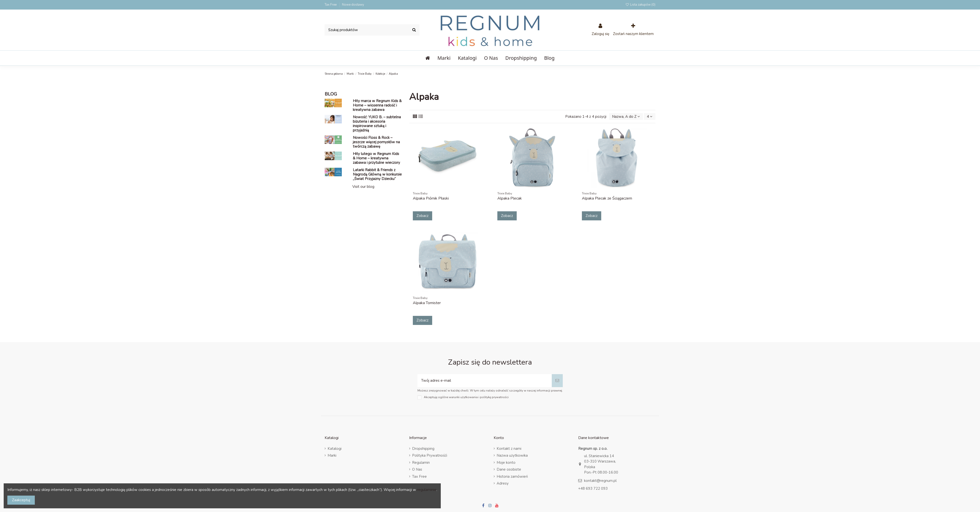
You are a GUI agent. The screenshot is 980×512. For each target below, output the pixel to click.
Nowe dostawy (353, 5)
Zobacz (423, 216)
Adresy (503, 483)
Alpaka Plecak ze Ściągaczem (607, 198)
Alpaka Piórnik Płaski (431, 198)
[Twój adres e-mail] (485, 381)
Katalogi (335, 449)
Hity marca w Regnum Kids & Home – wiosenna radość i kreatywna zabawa (377, 105)
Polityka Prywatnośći (430, 455)
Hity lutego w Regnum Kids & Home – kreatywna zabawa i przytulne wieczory (376, 158)
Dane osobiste (509, 469)
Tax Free (331, 5)
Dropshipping (423, 449)
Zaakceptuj (21, 500)
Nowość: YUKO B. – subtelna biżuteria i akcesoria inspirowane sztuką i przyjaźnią (377, 124)
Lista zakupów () (640, 5)
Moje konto (506, 463)
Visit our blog (363, 187)
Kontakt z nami (509, 449)
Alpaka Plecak (510, 198)
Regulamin (421, 463)
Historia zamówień (512, 476)
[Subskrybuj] (557, 381)
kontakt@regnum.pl (600, 481)
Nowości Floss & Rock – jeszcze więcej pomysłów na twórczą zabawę (376, 142)
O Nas (417, 469)
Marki (332, 455)
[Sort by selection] (626, 117)
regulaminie (427, 490)
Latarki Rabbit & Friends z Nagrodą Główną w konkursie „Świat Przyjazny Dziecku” (377, 174)
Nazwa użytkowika (512, 455)
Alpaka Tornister (427, 303)
